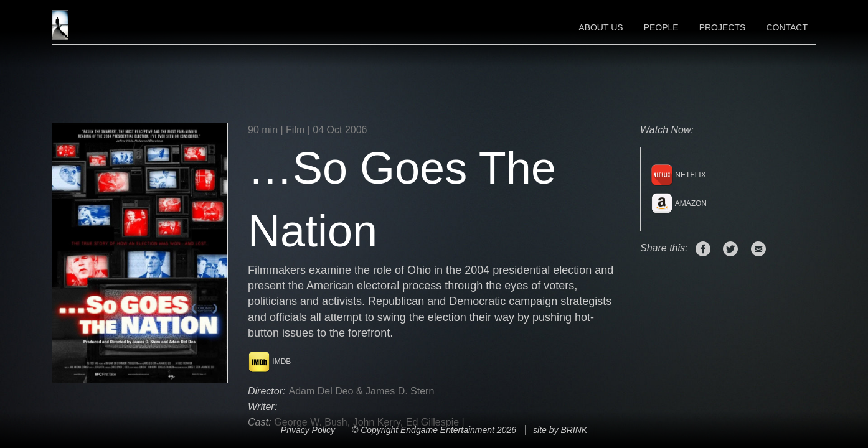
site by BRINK (560, 430)
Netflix (678, 175)
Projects (723, 27)
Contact (787, 27)
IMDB (269, 362)
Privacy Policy (308, 430)
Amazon (679, 203)
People (661, 27)
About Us (601, 27)
